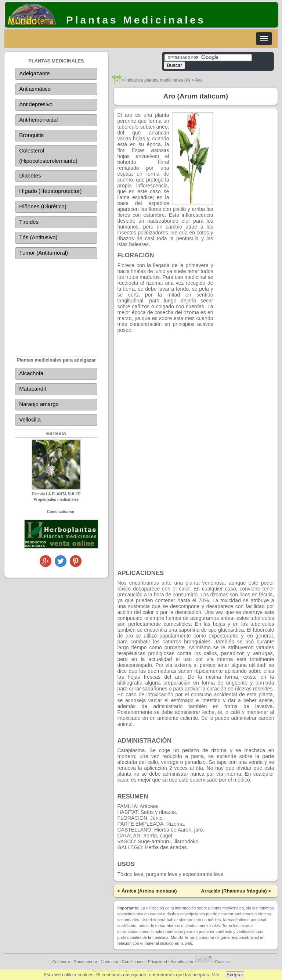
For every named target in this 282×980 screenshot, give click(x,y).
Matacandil (32, 389)
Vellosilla (30, 419)
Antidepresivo (36, 104)
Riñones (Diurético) (43, 206)
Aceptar (235, 975)
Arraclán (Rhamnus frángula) (234, 891)
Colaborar (61, 962)
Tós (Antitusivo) (38, 237)
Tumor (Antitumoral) (44, 253)
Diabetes (30, 175)
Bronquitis (31, 135)
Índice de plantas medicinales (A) (158, 80)
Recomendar (86, 962)
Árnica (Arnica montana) (149, 891)
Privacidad (158, 962)
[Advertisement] (56, 302)
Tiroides (29, 222)
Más (216, 975)
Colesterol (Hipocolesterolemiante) (48, 156)
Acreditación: (191, 962)
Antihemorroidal (38, 120)
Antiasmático (35, 89)
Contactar (110, 962)
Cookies (222, 962)
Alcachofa (31, 373)
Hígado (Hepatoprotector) (50, 191)
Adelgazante (34, 73)
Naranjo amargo (39, 404)
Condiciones (133, 962)
